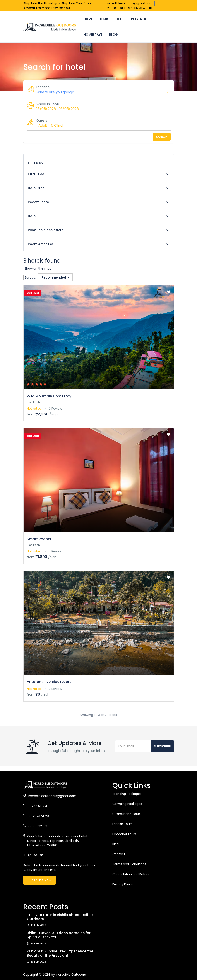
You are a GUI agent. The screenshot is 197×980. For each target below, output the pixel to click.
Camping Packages (127, 804)
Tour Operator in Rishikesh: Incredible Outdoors (60, 917)
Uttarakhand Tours (127, 814)
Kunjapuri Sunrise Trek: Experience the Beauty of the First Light (60, 953)
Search (162, 137)
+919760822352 (133, 8)
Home (88, 19)
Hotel (119, 19)
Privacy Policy (123, 884)
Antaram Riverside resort (49, 682)
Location (43, 87)
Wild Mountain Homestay (49, 396)
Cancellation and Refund (131, 874)
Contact (119, 854)
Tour (104, 19)
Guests (42, 120)
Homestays (93, 35)
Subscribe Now (39, 880)
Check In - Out (48, 104)
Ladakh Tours (122, 824)
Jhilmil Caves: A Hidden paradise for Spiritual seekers (59, 935)
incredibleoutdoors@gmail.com (129, 3)
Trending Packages (127, 794)
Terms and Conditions (129, 864)
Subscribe (162, 746)
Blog (113, 35)
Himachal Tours (124, 834)
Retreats (138, 19)
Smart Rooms (39, 539)
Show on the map (38, 268)
